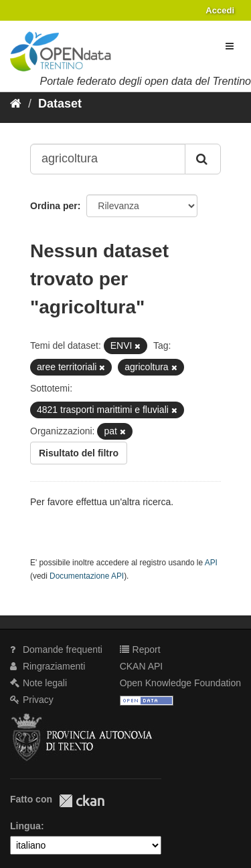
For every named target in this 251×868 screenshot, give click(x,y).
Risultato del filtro (79, 453)
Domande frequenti (56, 649)
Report (140, 649)
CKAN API (142, 666)
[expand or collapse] (230, 46)
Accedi (220, 10)
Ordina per (54, 206)
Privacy (32, 700)
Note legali (38, 683)
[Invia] (203, 159)
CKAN (82, 801)
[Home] (16, 104)
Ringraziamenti (48, 666)
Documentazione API (87, 576)
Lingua (25, 826)
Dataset (60, 104)
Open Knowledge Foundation (180, 683)
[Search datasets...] (108, 159)
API (211, 563)
